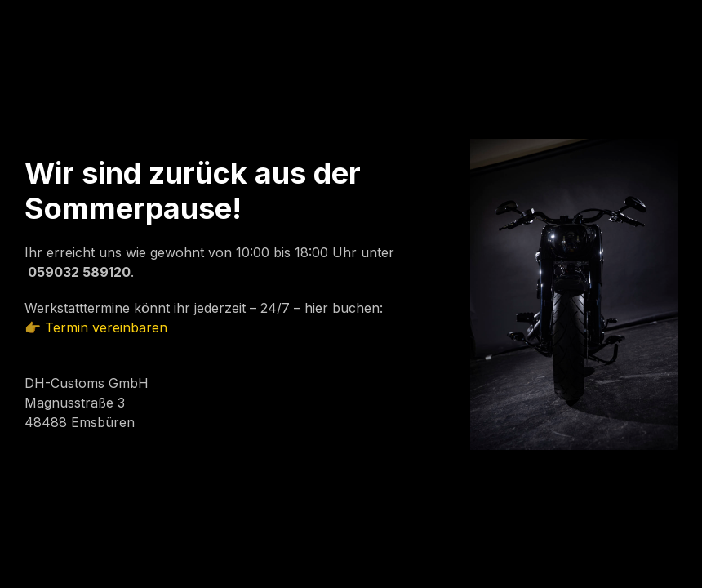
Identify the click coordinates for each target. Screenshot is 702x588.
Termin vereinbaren (106, 327)
